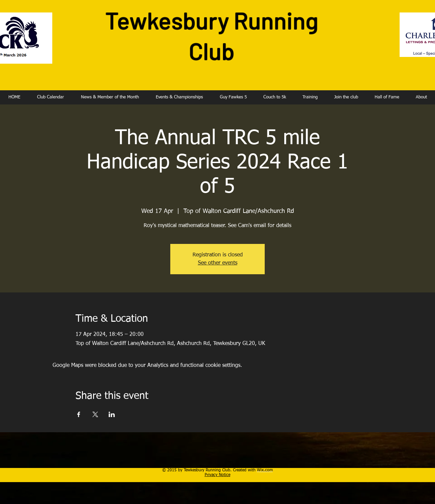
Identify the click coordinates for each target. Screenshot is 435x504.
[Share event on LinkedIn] (112, 414)
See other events (218, 263)
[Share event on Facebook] (79, 414)
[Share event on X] (95, 414)
